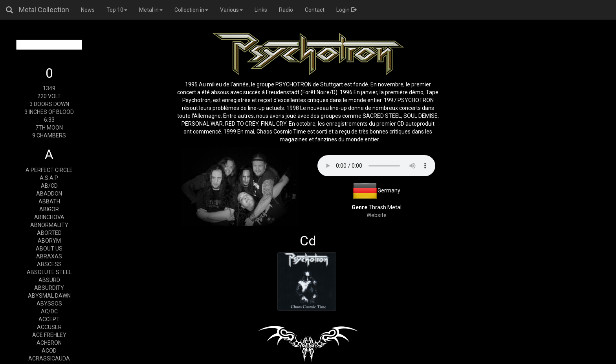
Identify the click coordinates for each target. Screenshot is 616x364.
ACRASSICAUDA (49, 359)
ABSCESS (49, 264)
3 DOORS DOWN (49, 104)
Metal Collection (44, 10)
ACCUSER (49, 327)
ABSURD (49, 280)
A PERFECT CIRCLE (49, 170)
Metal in (151, 10)
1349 (49, 88)
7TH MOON (49, 128)
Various (231, 10)
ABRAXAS (49, 256)
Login (346, 10)
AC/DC (49, 311)
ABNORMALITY (49, 225)
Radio (286, 10)
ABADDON (49, 194)
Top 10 (117, 10)
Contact (315, 10)
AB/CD (49, 186)
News (88, 10)
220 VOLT (49, 96)
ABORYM (49, 241)
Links (261, 10)
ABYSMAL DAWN (49, 296)
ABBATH (49, 201)
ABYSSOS (49, 304)
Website (377, 215)
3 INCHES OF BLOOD (49, 112)
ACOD (49, 351)
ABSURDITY (49, 288)
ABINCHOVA (49, 217)
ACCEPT (49, 319)
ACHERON (49, 343)
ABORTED (49, 233)
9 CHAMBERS (49, 135)
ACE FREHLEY (49, 335)
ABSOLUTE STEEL (49, 272)
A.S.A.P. (49, 178)
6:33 (49, 120)
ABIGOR (49, 209)
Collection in (191, 10)
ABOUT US (49, 249)
